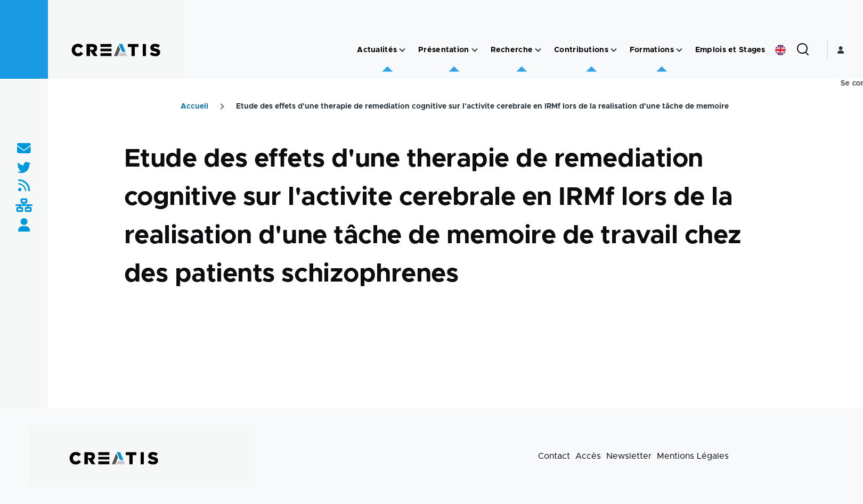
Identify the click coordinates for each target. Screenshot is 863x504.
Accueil (194, 106)
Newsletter (629, 456)
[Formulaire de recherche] (803, 50)
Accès (588, 456)
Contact (554, 456)
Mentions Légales (693, 456)
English (780, 50)
